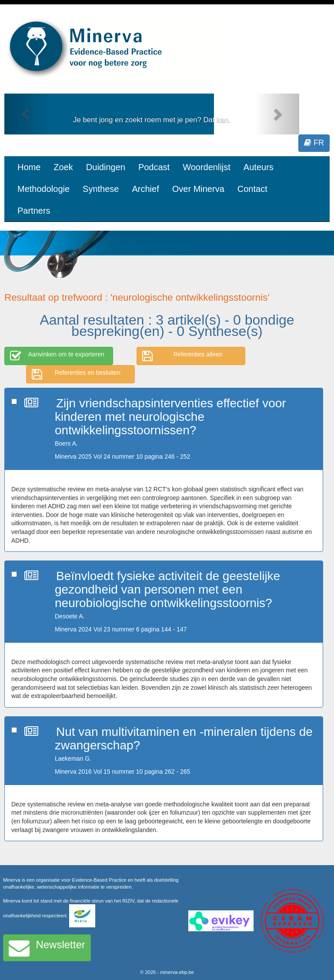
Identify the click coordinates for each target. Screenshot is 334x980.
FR (314, 143)
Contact (252, 189)
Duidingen (106, 167)
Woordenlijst (207, 167)
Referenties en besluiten (76, 374)
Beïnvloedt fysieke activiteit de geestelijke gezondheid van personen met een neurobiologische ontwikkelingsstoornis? (167, 589)
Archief (145, 189)
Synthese (101, 189)
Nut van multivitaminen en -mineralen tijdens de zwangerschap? (184, 738)
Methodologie (43, 189)
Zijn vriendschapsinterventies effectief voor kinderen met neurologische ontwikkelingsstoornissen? (170, 417)
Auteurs (259, 167)
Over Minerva (198, 189)
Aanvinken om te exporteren (57, 356)
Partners (34, 211)
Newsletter (47, 948)
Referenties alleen (182, 356)
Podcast (154, 167)
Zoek (63, 167)
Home (29, 167)
